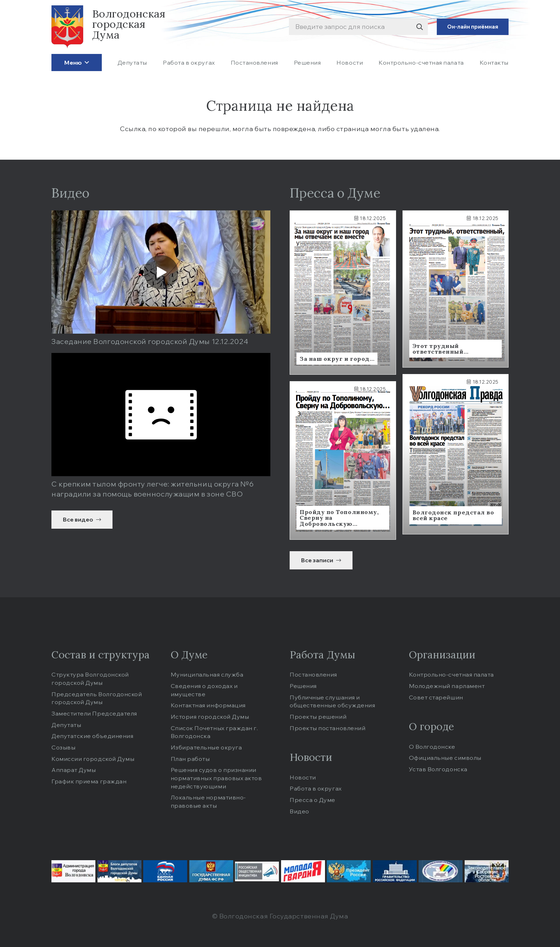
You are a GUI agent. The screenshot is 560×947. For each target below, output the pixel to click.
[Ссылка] (343, 293)
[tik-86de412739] (441, 871)
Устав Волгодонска (438, 769)
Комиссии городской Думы (93, 759)
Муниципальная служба (207, 674)
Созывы (63, 747)
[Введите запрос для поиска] (358, 27)
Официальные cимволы (445, 758)
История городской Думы (210, 717)
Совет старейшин (436, 697)
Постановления (313, 674)
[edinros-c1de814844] (165, 871)
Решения (303, 686)
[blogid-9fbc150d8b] (119, 871)
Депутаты (66, 725)
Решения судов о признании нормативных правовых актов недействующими (216, 778)
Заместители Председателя (94, 713)
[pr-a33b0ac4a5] (349, 871)
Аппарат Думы (74, 770)
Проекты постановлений (327, 728)
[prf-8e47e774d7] (395, 871)
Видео (299, 811)
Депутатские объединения (92, 736)
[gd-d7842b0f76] (211, 871)
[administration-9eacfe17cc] (73, 871)
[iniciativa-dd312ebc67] (257, 871)
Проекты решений (318, 717)
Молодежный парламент (447, 686)
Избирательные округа (206, 747)
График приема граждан (89, 781)
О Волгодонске (432, 747)
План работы (190, 759)
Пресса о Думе (312, 800)
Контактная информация (208, 705)
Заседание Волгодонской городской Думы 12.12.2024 (150, 341)
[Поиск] (419, 27)
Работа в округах (316, 788)
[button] (85, 62)
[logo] (67, 27)
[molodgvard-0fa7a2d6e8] (303, 871)
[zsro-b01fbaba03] (487, 871)
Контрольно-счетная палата (452, 674)
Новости (303, 777)
